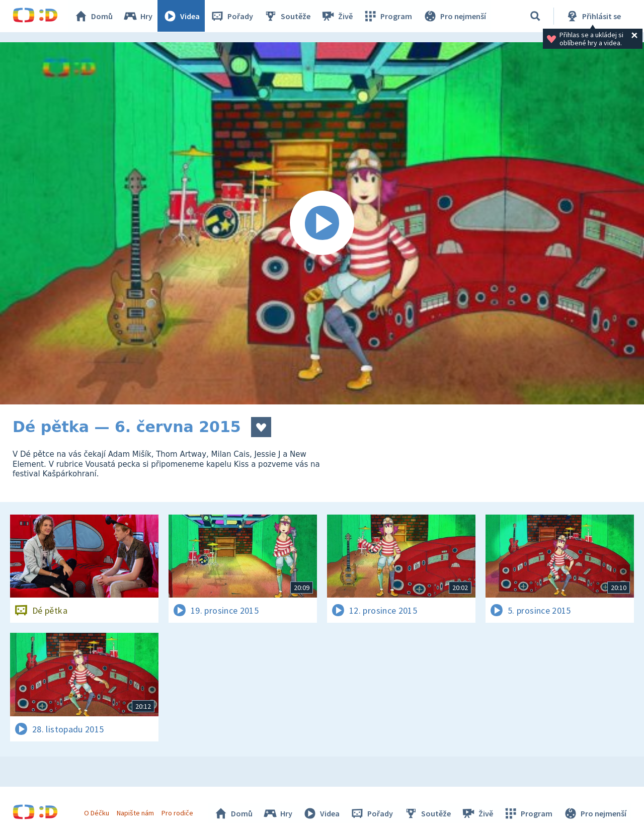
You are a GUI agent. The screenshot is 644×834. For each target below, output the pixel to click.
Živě (337, 16)
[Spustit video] (322, 223)
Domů (94, 16)
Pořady (232, 16)
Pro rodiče (178, 813)
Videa (182, 16)
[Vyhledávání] (535, 16)
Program (388, 16)
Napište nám (135, 813)
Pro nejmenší (454, 16)
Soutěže (287, 16)
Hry (138, 16)
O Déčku (97, 813)
